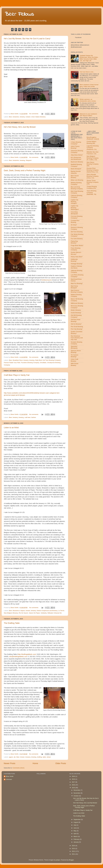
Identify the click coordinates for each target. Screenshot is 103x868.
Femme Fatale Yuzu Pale (12, 363)
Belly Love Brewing (77, 180)
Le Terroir (61, 611)
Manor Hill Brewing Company (77, 300)
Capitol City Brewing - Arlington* (75, 202)
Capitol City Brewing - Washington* (75, 208)
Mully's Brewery (76, 310)
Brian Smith (10, 776)
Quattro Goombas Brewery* (77, 332)
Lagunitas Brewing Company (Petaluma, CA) (93, 148)
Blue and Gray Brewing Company (77, 188)
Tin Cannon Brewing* (75, 356)
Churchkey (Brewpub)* (74, 213)
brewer (28, 611)
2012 (74, 851)
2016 (74, 785)
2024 (74, 776)
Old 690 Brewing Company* (76, 316)
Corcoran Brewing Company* (77, 217)
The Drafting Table (12, 623)
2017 (74, 782)
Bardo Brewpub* (76, 169)
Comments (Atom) (19, 768)
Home (35, 763)
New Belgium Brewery (11, 613)
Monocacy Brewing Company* (77, 307)
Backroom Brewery (77, 162)
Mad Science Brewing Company (77, 291)
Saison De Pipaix (34, 613)
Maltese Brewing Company (76, 295)
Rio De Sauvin (23, 613)
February (77, 839)
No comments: (34, 114)
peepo (58, 860)
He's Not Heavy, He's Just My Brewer (20, 127)
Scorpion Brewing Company (76, 343)
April (75, 834)
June (75, 828)
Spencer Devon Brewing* (76, 351)
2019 (74, 779)
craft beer (27, 417)
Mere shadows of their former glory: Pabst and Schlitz (89, 86)
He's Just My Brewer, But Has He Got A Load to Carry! (27, 39)
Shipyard (28, 160)
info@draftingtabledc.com (18, 657)
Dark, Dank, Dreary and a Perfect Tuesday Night (25, 171)
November (77, 793)
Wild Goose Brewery (75, 364)
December (77, 790)
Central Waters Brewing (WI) (92, 142)
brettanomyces (47, 280)
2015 (74, 788)
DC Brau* (74, 225)
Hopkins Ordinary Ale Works (76, 267)
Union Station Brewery (38, 117)
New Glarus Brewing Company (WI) (93, 164)
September (77, 819)
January (76, 842)
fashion (34, 417)
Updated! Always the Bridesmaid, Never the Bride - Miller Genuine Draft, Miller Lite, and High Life (89, 58)
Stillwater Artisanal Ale (55, 613)
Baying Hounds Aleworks (76, 172)
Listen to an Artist (11, 428)
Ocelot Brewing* (76, 313)
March (76, 836)
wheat (49, 757)
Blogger (71, 860)
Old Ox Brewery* (76, 324)
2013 (74, 848)
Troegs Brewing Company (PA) (92, 187)
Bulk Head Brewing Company (77, 192)
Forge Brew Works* (77, 245)
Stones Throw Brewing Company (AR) (93, 182)
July (75, 825)
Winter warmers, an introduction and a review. (88, 100)
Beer (10, 117)
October (76, 796)
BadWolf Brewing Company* (76, 165)
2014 (74, 846)
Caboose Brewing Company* (77, 196)
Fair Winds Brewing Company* (77, 235)
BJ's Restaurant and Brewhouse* (76, 158)
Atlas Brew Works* (77, 155)
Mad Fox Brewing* (77, 283)
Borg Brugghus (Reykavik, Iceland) (93, 138)
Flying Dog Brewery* (74, 242)
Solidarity (44, 613)
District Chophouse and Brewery (47, 611)
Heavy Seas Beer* (77, 257)
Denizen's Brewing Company (77, 228)
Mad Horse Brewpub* (74, 287)
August (76, 822)
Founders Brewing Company (30, 363)
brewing (22, 160)
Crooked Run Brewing (75, 221)
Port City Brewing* (77, 329)
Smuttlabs (43, 363)
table (44, 757)
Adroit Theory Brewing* (75, 147)
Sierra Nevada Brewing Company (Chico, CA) (93, 176)
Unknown (9, 779)
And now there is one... (87, 72)
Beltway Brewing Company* (76, 183)
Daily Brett (39, 360)
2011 (74, 854)
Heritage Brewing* (77, 264)
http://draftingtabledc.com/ (27, 654)
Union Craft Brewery (74, 360)
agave (11, 757)
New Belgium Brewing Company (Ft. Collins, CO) (93, 158)
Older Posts (61, 763)
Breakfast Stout (18, 360)
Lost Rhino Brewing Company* (77, 276)
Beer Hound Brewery (75, 177)
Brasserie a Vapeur (19, 611)
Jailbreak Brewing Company (77, 271)
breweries (16, 117)
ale (15, 757)
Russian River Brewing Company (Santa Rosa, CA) (93, 170)
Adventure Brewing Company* (77, 152)
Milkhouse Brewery (77, 303)
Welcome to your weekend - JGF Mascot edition (89, 115)
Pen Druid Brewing (77, 327)
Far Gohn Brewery (77, 239)
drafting (40, 757)
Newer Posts (9, 763)
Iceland (28, 117)
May (75, 831)
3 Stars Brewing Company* (76, 143)
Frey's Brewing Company (76, 249)
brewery (22, 117)
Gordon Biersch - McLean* (76, 253)
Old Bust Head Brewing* (76, 320)
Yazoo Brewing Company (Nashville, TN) (92, 192)
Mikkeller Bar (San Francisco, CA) (93, 153)
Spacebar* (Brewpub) (74, 347)
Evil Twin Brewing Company (52, 360)
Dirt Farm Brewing (77, 232)
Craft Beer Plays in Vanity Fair (17, 375)
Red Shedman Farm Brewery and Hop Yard (77, 338)
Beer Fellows (19, 14)
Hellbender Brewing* (74, 260)
